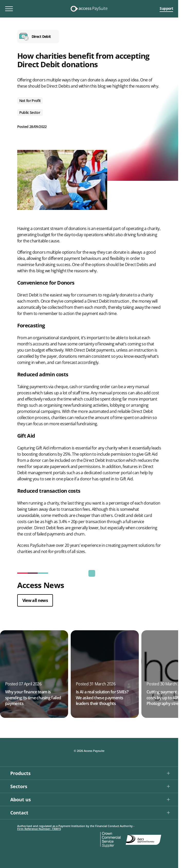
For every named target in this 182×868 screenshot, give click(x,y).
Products (20, 773)
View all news (35, 600)
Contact (19, 813)
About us (21, 799)
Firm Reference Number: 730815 (39, 829)
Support (166, 8)
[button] (89, 773)
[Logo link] (89, 9)
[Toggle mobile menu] (9, 9)
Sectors (19, 786)
